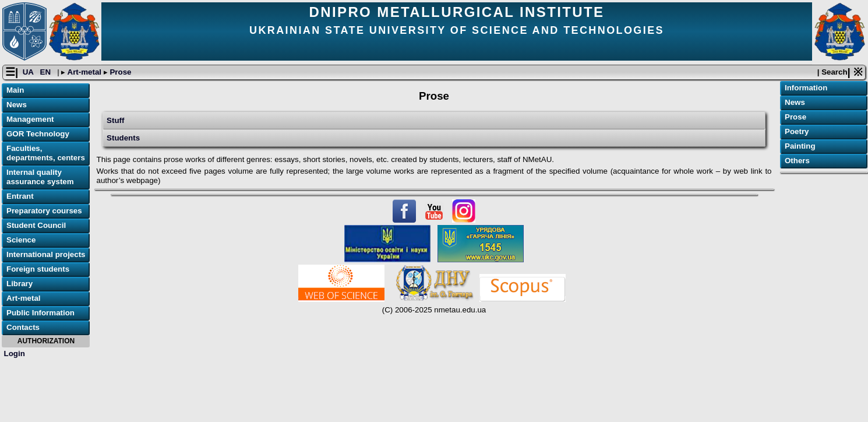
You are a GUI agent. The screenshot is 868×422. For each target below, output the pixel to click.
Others (797, 161)
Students (123, 138)
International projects (46, 254)
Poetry (797, 131)
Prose (120, 72)
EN (47, 72)
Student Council (36, 225)
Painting (800, 146)
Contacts (23, 327)
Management (30, 119)
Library (20, 284)
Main (15, 90)
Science (21, 240)
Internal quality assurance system (40, 177)
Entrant (20, 196)
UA (29, 72)
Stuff (115, 120)
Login (15, 354)
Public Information (40, 313)
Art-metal (84, 72)
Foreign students (38, 269)
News (17, 105)
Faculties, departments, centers (46, 153)
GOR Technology (38, 134)
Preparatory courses (44, 211)
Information (806, 88)
